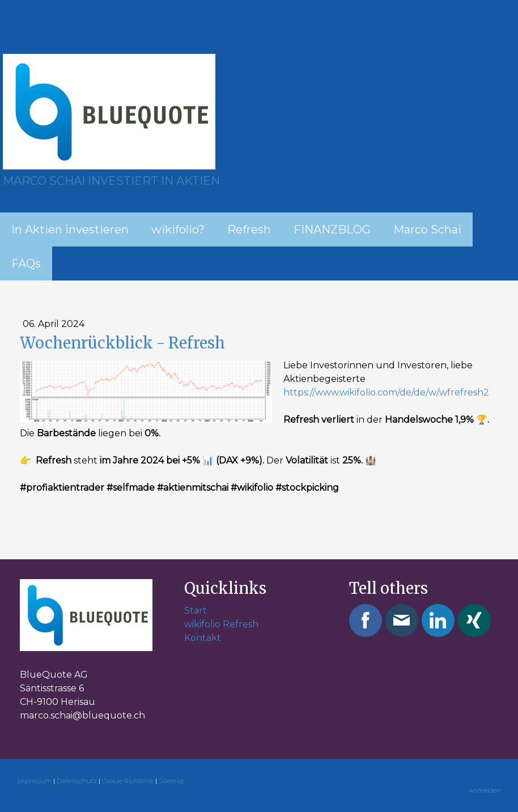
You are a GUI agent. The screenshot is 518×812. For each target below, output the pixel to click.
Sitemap (171, 781)
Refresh (249, 229)
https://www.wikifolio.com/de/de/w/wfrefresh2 (386, 392)
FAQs (26, 263)
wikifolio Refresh (221, 624)
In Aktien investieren (70, 229)
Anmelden (485, 790)
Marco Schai (427, 229)
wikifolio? (178, 229)
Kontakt (203, 638)
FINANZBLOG (332, 229)
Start (196, 611)
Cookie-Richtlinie (128, 781)
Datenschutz (77, 781)
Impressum (34, 781)
